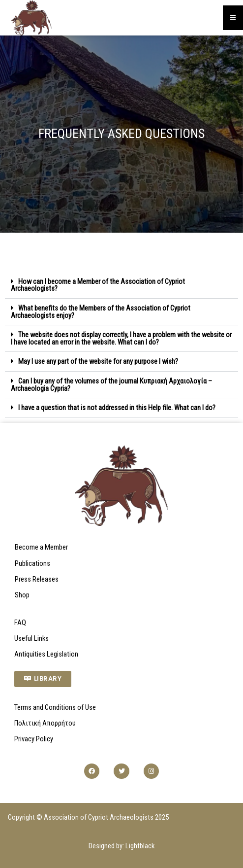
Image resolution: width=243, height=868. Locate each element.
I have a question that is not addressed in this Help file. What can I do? (117, 408)
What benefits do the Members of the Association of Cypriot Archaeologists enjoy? (101, 312)
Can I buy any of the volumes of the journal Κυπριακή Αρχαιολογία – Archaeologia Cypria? (111, 385)
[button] (121, 285)
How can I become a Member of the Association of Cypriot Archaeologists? (98, 285)
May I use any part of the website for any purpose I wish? (98, 361)
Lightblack (140, 846)
